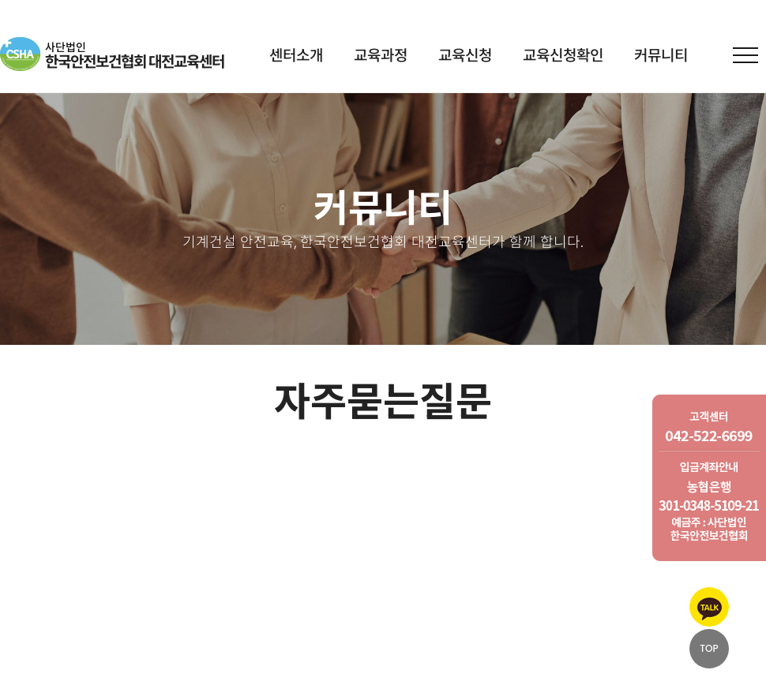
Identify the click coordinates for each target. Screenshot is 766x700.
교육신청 (465, 56)
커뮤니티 (661, 56)
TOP (709, 648)
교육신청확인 (563, 56)
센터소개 (296, 56)
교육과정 (381, 56)
